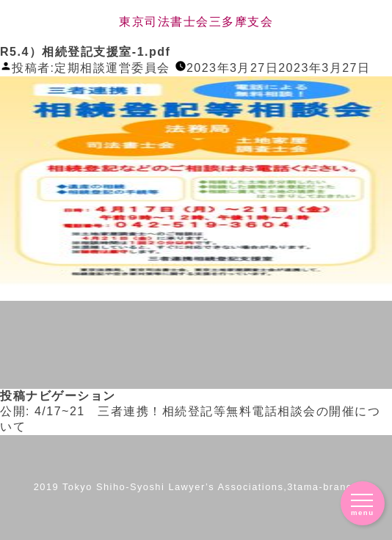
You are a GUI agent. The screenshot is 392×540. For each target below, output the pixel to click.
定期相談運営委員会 (112, 68)
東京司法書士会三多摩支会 (196, 22)
